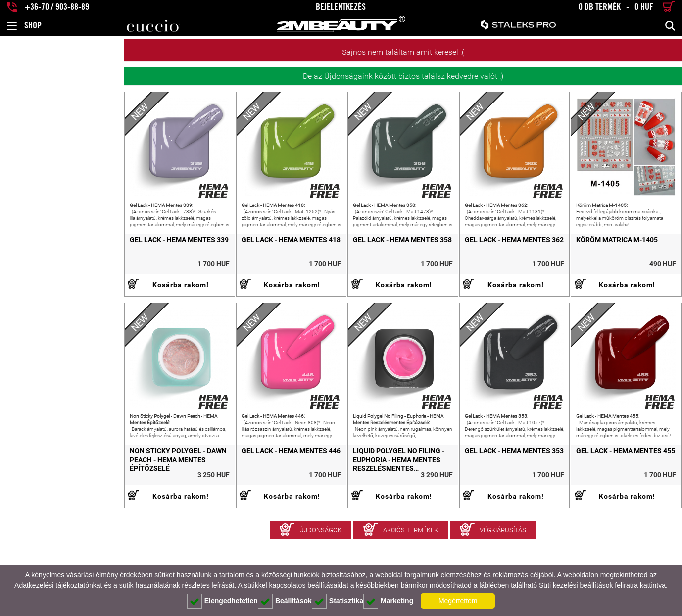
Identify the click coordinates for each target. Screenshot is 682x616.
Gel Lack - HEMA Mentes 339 (55, 264)
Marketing (388, 601)
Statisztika (338, 601)
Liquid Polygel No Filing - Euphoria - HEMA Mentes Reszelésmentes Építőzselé (330, 509)
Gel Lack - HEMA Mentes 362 (465, 264)
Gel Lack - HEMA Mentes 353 (465, 500)
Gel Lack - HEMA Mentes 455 (601, 500)
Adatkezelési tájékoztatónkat (58, 585)
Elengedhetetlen (222, 601)
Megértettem (458, 601)
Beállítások (285, 601)
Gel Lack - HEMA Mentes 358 (328, 264)
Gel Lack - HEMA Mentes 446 (192, 500)
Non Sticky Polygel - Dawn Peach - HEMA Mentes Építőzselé (66, 505)
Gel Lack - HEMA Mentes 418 (192, 264)
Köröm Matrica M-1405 (592, 264)
